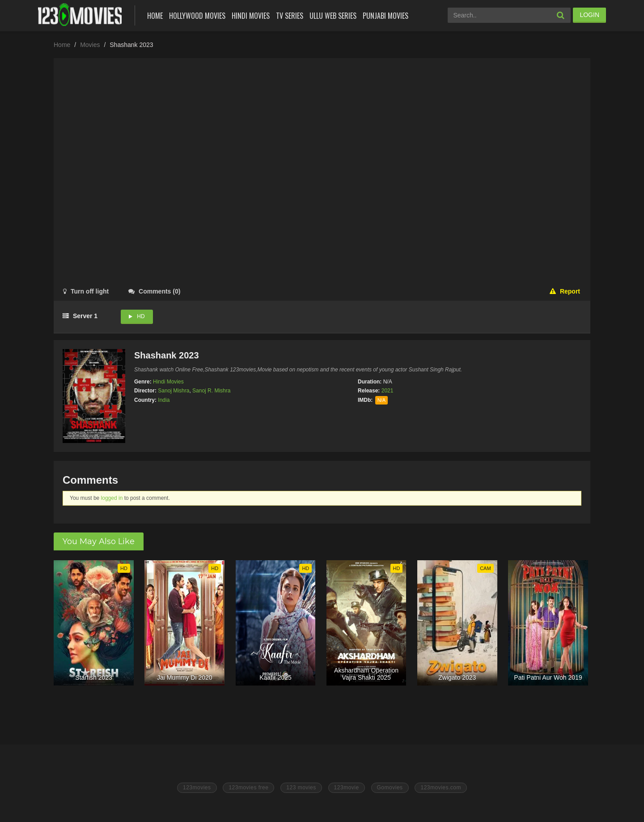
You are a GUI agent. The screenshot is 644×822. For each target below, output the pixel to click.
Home (155, 16)
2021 (388, 391)
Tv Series (290, 16)
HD (141, 316)
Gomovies (390, 788)
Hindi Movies (251, 16)
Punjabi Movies (386, 16)
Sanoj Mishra (174, 391)
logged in (112, 498)
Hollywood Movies (197, 16)
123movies (197, 788)
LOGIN (589, 15)
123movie (347, 788)
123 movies (301, 788)
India (164, 400)
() (154, 291)
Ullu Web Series (333, 16)
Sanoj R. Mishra (211, 391)
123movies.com (441, 788)
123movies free (248, 788)
